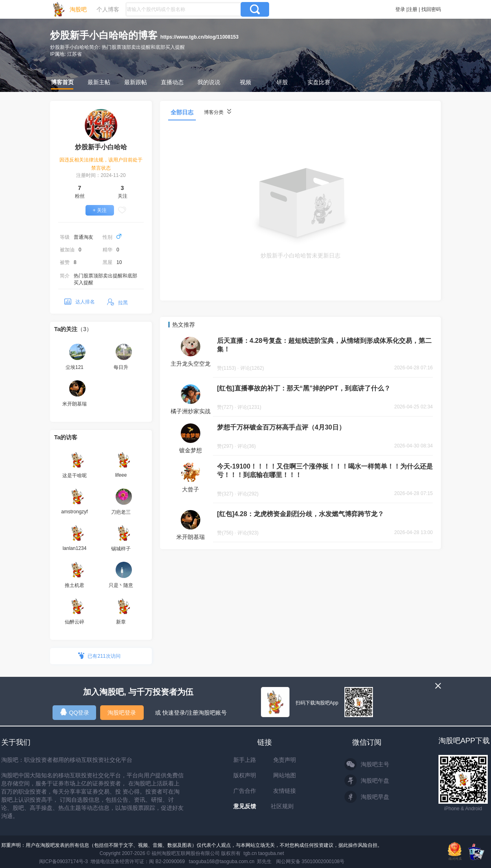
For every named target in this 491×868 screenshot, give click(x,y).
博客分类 (218, 112)
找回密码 (431, 9)
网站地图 (285, 775)
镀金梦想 (191, 450)
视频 (245, 82)
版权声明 (245, 775)
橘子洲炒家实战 (191, 411)
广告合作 (245, 791)
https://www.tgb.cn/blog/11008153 (199, 37)
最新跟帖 (136, 82)
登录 (400, 9)
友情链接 (285, 791)
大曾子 (191, 489)
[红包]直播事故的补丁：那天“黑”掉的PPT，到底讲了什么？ (304, 388)
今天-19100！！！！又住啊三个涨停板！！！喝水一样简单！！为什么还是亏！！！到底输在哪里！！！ (325, 471)
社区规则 (282, 806)
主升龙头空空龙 (191, 364)
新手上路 (245, 760)
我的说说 (209, 82)
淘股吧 (78, 9)
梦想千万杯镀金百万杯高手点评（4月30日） (281, 427)
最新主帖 (99, 82)
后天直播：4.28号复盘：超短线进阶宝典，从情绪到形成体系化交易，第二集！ (324, 345)
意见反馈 (245, 806)
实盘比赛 (319, 82)
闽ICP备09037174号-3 (64, 861)
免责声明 (285, 760)
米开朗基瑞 (191, 537)
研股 (282, 82)
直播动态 (172, 82)
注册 (412, 9)
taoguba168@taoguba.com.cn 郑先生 (230, 861)
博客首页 (62, 82)
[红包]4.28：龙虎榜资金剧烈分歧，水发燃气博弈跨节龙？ (300, 514)
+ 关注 (100, 210)
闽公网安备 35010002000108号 (310, 861)
